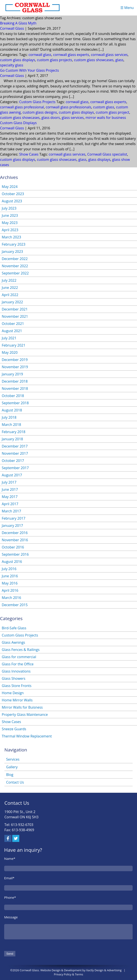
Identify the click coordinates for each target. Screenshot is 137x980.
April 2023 (10, 230)
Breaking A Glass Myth (18, 23)
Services (13, 759)
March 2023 (11, 237)
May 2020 (10, 352)
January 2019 (12, 374)
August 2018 (12, 410)
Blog (10, 775)
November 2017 (15, 453)
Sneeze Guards (14, 729)
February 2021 (14, 345)
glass (119, 60)
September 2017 (15, 468)
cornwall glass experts (71, 55)
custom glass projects (55, 60)
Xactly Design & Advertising (104, 970)
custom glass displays (18, 60)
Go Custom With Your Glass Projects (29, 70)
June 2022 (10, 288)
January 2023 (12, 252)
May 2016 (10, 583)
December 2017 (15, 446)
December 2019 (15, 360)
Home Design (13, 693)
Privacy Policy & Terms (68, 974)
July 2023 (9, 208)
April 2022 (10, 295)
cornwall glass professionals (68, 107)
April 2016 (10, 590)
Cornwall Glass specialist (107, 154)
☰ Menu (127, 8)
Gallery (12, 767)
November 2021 (15, 316)
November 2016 (15, 540)
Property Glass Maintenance (25, 715)
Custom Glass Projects (37, 102)
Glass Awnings (13, 642)
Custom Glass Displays (18, 123)
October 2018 (13, 396)
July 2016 (9, 569)
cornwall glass (40, 55)
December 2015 (15, 605)
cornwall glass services (109, 55)
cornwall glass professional (22, 107)
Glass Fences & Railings (21, 650)
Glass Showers (14, 678)
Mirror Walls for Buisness (22, 707)
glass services (73, 118)
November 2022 (15, 266)
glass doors (51, 118)
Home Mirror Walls (17, 700)
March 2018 (11, 425)
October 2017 (13, 461)
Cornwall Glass (12, 28)
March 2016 (11, 598)
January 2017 (12, 526)
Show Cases (29, 154)
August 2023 (12, 201)
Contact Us (15, 782)
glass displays (99, 160)
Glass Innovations (16, 671)
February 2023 (14, 244)
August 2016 (12, 562)
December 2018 (15, 381)
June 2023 (10, 215)
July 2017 (9, 482)
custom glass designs (40, 112)
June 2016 (10, 576)
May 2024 (10, 187)
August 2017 (12, 475)
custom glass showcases (94, 60)
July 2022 (9, 280)
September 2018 (15, 403)
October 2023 (13, 194)
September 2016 (15, 554)
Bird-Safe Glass (14, 628)
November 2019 (15, 367)
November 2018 (15, 389)
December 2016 (15, 533)
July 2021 (9, 338)
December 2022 (15, 259)
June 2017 (10, 489)
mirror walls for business (106, 118)
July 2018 (9, 417)
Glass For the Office (18, 664)
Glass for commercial (19, 657)
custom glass (104, 107)
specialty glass (12, 65)
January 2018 (12, 439)
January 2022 (12, 302)
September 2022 (15, 273)
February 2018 (14, 432)
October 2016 (13, 547)
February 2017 (14, 518)
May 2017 (10, 497)
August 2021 (12, 331)
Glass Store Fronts (17, 686)
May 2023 (10, 223)
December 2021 (15, 309)
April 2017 (10, 504)
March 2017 (11, 511)
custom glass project (113, 112)
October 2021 (13, 324)
